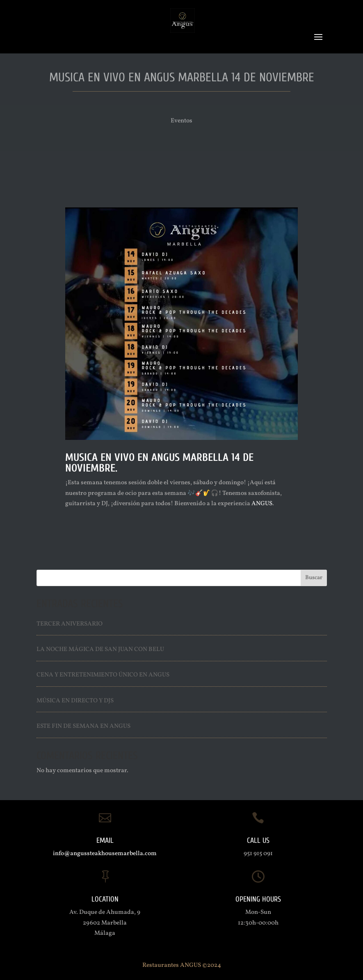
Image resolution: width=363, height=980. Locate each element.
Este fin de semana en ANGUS (83, 726)
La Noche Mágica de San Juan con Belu (100, 650)
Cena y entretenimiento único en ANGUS (103, 675)
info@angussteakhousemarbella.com (105, 854)
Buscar (314, 578)
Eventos (181, 121)
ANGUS (262, 504)
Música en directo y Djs (75, 701)
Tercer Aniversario (70, 624)
